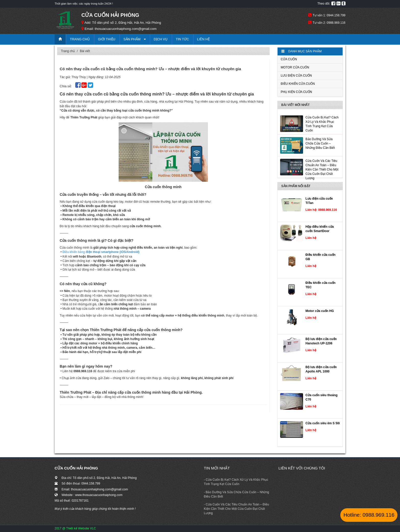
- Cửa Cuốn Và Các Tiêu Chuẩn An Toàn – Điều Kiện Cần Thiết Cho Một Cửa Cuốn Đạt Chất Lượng (236, 509)
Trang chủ (80, 39)
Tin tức (182, 39)
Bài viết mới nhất (296, 105)
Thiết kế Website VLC (81, 528)
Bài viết (85, 51)
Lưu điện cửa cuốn (296, 76)
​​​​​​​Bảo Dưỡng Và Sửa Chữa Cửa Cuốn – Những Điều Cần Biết (320, 143)
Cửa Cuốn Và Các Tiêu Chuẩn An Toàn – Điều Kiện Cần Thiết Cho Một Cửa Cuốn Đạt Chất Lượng (322, 170)
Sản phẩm (135, 39)
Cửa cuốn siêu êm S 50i (323, 423)
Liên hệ (203, 39)
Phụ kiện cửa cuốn (297, 92)
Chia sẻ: (66, 86)
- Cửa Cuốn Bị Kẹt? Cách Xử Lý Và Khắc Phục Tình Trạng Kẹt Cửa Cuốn (236, 482)
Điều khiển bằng (101, 252)
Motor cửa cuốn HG (320, 311)
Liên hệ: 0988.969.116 (321, 210)
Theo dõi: (324, 4)
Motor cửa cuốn (295, 67)
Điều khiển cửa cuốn (298, 84)
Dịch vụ (161, 39)
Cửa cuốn (289, 59)
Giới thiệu (107, 39)
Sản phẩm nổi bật (296, 186)
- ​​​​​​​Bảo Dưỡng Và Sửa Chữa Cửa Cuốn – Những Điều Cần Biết (236, 494)
